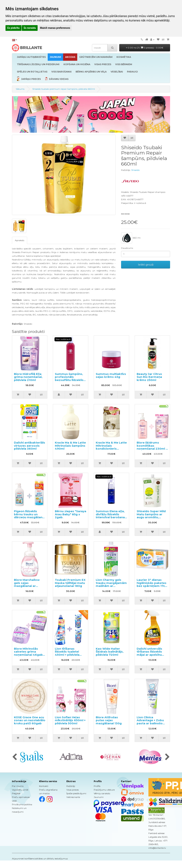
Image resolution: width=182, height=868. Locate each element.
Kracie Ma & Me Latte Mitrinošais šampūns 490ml (70, 446)
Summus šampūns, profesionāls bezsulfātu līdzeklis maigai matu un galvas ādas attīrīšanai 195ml (69, 382)
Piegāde (16, 793)
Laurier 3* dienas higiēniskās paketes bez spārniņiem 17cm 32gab (152, 584)
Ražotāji (71, 786)
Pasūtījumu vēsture (104, 790)
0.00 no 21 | (145, 48)
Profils (97, 786)
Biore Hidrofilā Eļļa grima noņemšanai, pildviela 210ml (28, 377)
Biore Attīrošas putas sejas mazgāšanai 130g (109, 720)
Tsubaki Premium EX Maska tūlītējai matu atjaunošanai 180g (70, 583)
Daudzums (127, 248)
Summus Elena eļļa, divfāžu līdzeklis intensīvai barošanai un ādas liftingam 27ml (111, 517)
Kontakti (44, 786)
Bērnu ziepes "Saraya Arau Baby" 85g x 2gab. (71, 514)
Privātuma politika (22, 804)
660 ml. (131, 238)
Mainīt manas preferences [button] (55, 28)
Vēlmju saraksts (102, 793)
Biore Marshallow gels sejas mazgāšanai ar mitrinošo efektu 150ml (27, 586)
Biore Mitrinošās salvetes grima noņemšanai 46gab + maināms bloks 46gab (29, 655)
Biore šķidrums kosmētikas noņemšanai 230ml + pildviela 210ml (152, 447)
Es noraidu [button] (30, 28)
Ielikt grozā (146, 265)
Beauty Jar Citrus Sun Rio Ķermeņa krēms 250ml (149, 377)
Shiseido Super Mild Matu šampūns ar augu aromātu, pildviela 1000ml (151, 516)
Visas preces (73, 790)
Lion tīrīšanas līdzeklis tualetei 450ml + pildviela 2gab (67, 653)
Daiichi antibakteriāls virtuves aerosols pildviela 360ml (30, 446)
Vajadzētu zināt (20, 790)
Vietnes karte (73, 797)
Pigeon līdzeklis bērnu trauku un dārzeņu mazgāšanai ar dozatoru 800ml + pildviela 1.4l (29, 517)
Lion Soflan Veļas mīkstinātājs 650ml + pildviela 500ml (70, 720)
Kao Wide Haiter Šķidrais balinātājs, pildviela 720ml (110, 652)
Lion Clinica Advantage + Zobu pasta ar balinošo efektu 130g (150, 722)
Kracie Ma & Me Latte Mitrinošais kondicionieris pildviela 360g (111, 447)
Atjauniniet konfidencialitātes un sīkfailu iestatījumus (40, 859)
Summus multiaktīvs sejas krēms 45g (111, 375)
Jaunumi (99, 797)
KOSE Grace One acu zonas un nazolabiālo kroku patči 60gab (30, 720)
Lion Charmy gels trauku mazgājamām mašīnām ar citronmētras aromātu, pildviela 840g (111, 587)
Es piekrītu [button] (13, 28)
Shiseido (135, 170)
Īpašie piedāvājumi (76, 793)
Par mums (18, 786)
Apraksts (20, 240)
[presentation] (15, 757)
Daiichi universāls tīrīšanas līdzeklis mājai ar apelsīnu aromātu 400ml (149, 653)
